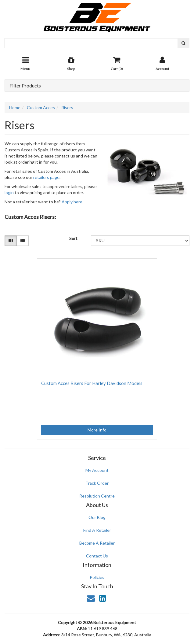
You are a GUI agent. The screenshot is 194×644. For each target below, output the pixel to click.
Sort (73, 238)
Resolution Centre (97, 496)
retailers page (46, 177)
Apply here (72, 202)
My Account (97, 470)
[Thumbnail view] (11, 241)
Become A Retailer (97, 543)
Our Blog (97, 517)
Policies (97, 577)
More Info (97, 430)
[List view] (23, 241)
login (9, 192)
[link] (102, 598)
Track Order (97, 483)
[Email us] (91, 598)
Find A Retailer (97, 530)
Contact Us (97, 556)
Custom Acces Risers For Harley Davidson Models (92, 383)
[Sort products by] (140, 241)
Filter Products (25, 86)
